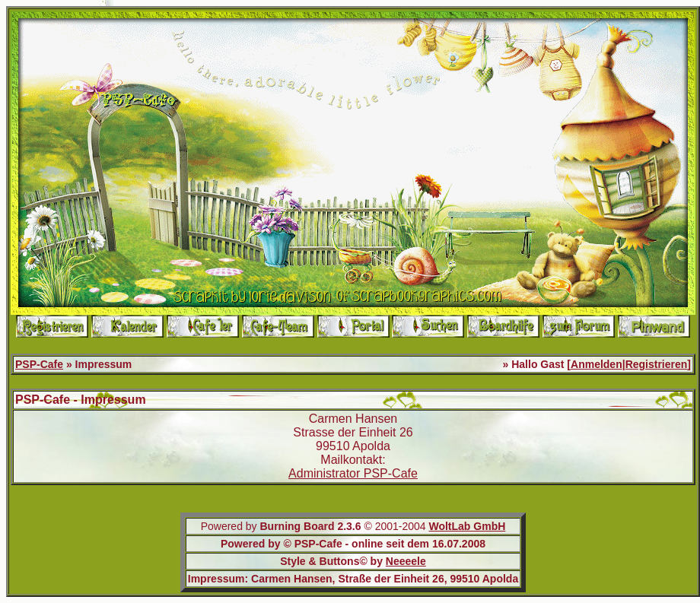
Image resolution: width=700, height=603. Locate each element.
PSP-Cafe (39, 364)
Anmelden (597, 364)
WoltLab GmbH (467, 526)
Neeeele (406, 561)
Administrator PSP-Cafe (353, 473)
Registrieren (657, 364)
